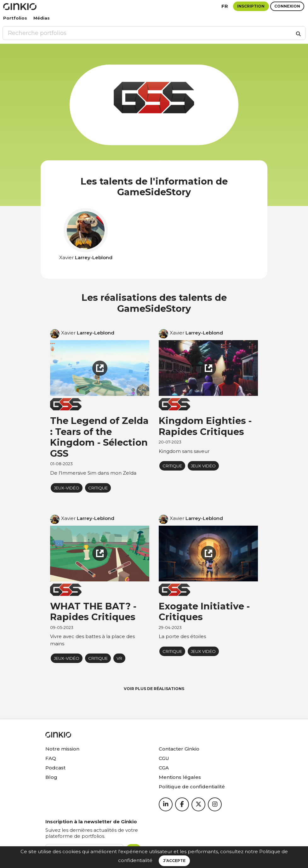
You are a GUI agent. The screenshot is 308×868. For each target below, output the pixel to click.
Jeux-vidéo (67, 488)
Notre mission (62, 749)
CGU (164, 758)
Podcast (55, 768)
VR (119, 658)
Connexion (287, 6)
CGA (164, 768)
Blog (51, 777)
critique (98, 488)
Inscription (251, 6)
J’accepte (174, 861)
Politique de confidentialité (192, 787)
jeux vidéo (203, 466)
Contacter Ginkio (179, 749)
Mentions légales (180, 777)
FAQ (51, 758)
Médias (42, 18)
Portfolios (15, 18)
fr (225, 6)
